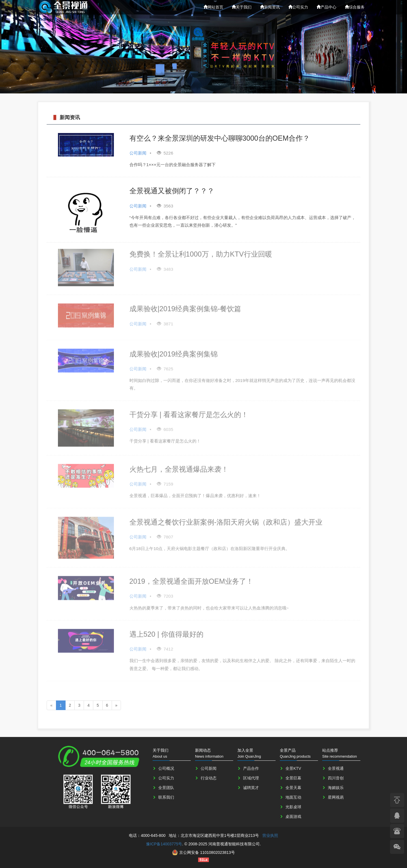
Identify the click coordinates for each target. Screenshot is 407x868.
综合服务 (355, 7)
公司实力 (298, 7)
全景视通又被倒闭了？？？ (172, 191)
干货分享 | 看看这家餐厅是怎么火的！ (189, 411)
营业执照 (270, 835)
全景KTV (293, 768)
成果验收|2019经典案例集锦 (174, 350)
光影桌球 (293, 807)
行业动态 (209, 778)
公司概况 (166, 768)
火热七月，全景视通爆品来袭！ (179, 466)
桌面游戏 (293, 816)
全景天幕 (293, 788)
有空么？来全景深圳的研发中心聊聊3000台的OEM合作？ (220, 138)
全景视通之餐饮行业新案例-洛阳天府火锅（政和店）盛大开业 (226, 518)
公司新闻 (209, 768)
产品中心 (326, 7)
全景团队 (166, 788)
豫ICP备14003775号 (164, 844)
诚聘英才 (251, 788)
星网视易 (336, 797)
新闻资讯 (270, 7)
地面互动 (293, 797)
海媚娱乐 (336, 788)
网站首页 (213, 7)
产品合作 (251, 768)
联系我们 (166, 797)
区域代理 (251, 778)
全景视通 (336, 768)
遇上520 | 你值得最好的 (167, 631)
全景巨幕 (293, 778)
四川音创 (336, 778)
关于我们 (242, 7)
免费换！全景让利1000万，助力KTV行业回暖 (201, 251)
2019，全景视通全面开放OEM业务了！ (191, 578)
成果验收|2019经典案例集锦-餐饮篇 (185, 305)
